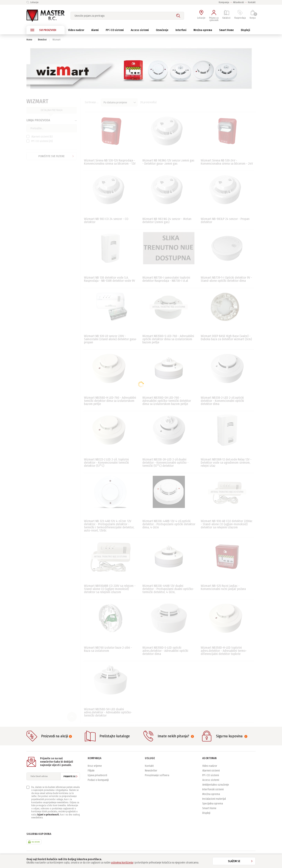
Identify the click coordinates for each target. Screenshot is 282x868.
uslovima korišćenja (122, 863)
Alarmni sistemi (211, 771)
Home (29, 40)
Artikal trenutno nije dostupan (169, 307)
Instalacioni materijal (214, 799)
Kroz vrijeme (95, 766)
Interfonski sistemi (213, 789)
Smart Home (209, 808)
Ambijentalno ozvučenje (216, 785)
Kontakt (252, 2)
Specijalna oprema (213, 804)
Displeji (206, 813)
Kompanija (224, 2)
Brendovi (42, 40)
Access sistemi (211, 780)
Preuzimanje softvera (157, 775)
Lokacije (32, 2)
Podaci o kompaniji (98, 780)
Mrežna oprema (211, 794)
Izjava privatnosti (97, 775)
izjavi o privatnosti (48, 815)
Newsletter (151, 771)
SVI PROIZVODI (43, 30)
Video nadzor (210, 766)
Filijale (91, 771)
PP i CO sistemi (211, 775)
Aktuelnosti (239, 2)
